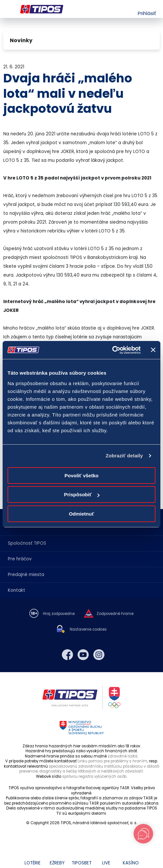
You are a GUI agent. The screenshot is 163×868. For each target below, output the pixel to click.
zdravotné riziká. (123, 756)
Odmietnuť (81, 514)
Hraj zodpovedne (59, 614)
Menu (7, 9)
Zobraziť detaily (124, 456)
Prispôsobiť (82, 494)
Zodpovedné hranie (115, 614)
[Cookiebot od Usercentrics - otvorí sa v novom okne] (112, 350)
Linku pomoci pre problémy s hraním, (113, 761)
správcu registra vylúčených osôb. (95, 776)
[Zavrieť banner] (153, 350)
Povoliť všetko (81, 476)
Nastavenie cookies (88, 630)
